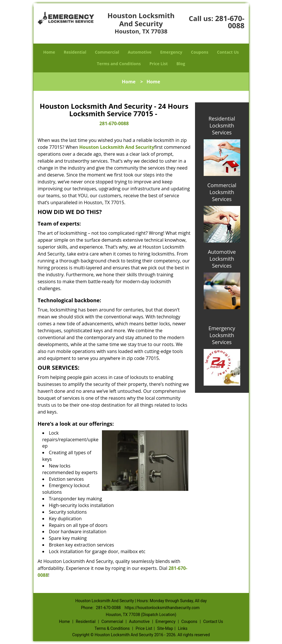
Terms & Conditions (112, 628)
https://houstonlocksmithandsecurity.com (162, 608)
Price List (159, 64)
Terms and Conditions (119, 64)
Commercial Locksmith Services (222, 192)
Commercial (107, 52)
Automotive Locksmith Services (222, 259)
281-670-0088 (230, 22)
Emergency (171, 52)
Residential (75, 52)
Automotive (140, 52)
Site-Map (165, 628)
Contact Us (228, 52)
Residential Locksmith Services (222, 125)
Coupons (200, 52)
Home (49, 52)
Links (183, 628)
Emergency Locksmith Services (222, 335)
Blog (181, 64)
